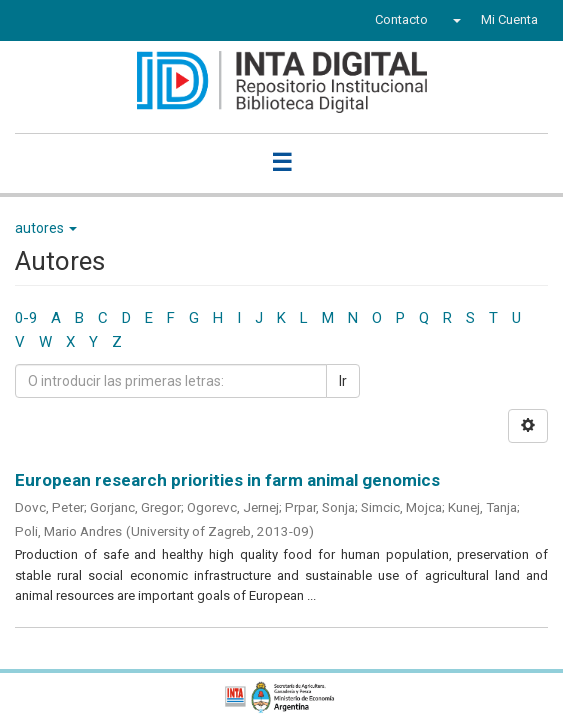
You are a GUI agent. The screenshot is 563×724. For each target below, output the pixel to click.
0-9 (26, 318)
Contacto (401, 19)
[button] (454, 20)
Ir (343, 381)
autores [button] (46, 228)
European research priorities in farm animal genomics (227, 480)
